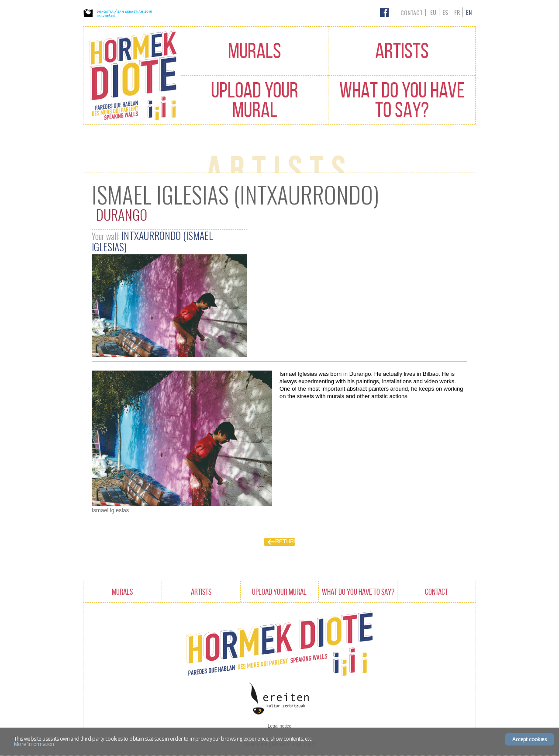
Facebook (384, 13)
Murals (255, 51)
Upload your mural (255, 100)
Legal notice (279, 726)
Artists (402, 51)
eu (433, 12)
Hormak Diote (132, 75)
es (445, 12)
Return (285, 541)
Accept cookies (530, 739)
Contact (412, 12)
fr (457, 12)
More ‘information (34, 744)
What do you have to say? (402, 100)
